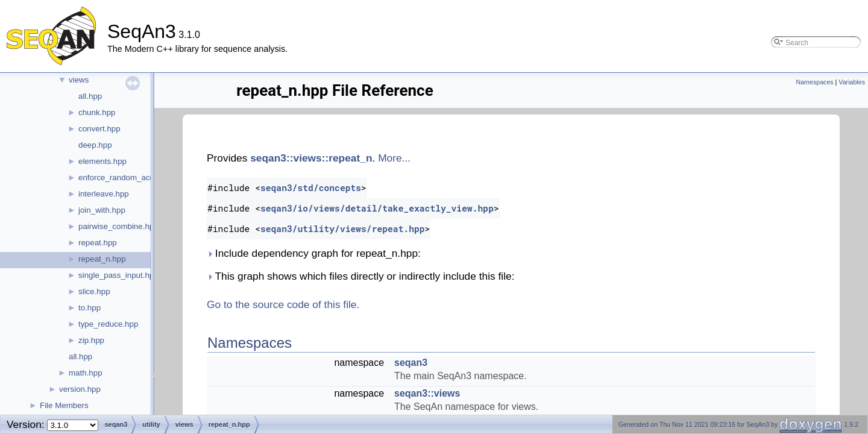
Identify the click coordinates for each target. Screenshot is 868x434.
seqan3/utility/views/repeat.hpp (343, 229)
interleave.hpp (104, 194)
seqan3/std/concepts (311, 188)
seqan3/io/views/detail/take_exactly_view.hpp (377, 208)
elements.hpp (102, 161)
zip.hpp (91, 340)
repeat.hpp (98, 243)
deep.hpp (95, 145)
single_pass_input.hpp (118, 275)
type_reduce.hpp (108, 324)
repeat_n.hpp (102, 259)
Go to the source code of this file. (283, 304)
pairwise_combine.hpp (118, 226)
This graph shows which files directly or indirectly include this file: (360, 276)
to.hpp (90, 308)
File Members (64, 405)
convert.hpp (99, 129)
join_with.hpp (102, 210)
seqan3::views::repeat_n (311, 158)
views (79, 80)
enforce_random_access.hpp (130, 178)
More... (394, 158)
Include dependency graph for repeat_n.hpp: (314, 253)
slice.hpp (94, 291)
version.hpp (80, 389)
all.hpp (90, 96)
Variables (852, 82)
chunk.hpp (97, 112)
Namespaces (814, 82)
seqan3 (411, 363)
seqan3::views (427, 393)
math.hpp (86, 373)
